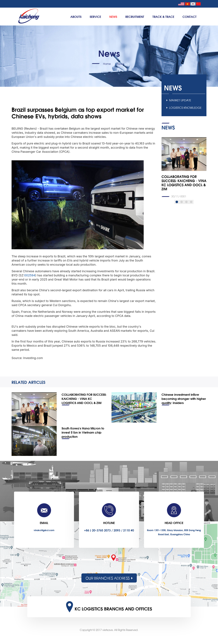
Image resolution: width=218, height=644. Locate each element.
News (113, 16)
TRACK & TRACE (163, 16)
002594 (30, 275)
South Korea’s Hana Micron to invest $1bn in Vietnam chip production (83, 432)
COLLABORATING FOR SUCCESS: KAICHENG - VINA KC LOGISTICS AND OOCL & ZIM (84, 398)
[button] (177, 202)
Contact (190, 16)
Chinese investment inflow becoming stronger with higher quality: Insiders (184, 398)
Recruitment (135, 16)
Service (95, 16)
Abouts (76, 16)
